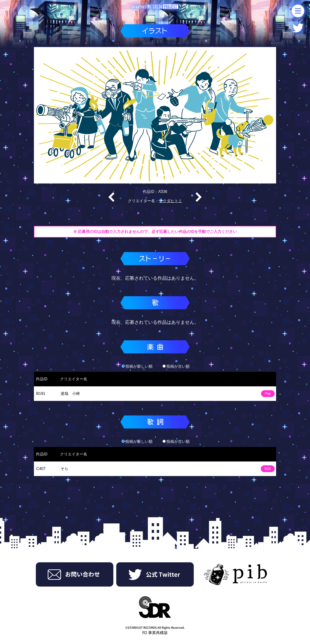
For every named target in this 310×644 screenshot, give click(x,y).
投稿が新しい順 (137, 366)
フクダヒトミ (170, 201)
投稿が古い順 (176, 366)
